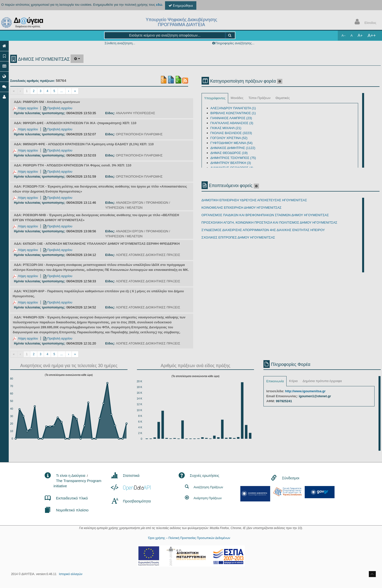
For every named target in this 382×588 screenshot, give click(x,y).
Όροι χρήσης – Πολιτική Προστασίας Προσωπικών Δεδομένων (189, 538)
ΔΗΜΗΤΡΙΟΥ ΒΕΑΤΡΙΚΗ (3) (231, 163)
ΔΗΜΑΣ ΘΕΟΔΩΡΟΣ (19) (229, 153)
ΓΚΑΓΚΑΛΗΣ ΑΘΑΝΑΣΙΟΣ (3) (232, 123)
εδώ (159, 5)
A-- (343, 36)
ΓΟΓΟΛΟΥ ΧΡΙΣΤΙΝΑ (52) (229, 138)
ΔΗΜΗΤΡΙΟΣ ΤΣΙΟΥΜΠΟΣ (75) (233, 158)
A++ (372, 36)
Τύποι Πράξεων (259, 98)
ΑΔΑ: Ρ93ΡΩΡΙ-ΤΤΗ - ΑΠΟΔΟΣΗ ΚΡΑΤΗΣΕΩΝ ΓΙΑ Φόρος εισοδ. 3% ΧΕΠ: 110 (73, 165)
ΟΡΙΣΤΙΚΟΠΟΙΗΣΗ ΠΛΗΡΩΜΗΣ (139, 134)
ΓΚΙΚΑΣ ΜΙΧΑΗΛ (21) (226, 128)
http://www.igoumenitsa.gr (305, 391)
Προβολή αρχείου (58, 108)
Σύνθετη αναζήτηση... (120, 43)
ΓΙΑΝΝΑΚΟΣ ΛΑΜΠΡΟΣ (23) (231, 118)
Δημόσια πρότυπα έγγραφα (322, 381)
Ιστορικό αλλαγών (71, 574)
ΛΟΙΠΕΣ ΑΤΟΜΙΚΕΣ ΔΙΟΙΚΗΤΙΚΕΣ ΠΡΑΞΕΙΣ (148, 255)
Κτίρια (293, 381)
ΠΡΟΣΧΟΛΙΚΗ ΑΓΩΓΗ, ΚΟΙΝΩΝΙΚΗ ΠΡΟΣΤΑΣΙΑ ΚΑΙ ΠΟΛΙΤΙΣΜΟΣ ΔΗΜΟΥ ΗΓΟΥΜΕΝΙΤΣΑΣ (270, 222)
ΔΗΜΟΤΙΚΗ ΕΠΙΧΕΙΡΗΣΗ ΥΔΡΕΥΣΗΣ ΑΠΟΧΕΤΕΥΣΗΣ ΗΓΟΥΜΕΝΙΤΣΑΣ (254, 200)
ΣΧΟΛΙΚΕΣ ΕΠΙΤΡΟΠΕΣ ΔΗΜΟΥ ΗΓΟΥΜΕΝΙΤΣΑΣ (238, 237)
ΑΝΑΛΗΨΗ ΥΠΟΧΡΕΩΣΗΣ (135, 113)
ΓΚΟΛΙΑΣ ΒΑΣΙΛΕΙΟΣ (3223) (231, 133)
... (62, 91)
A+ (360, 35)
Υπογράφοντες (215, 98)
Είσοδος (364, 22)
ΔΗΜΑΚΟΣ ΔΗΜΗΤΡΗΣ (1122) (233, 148)
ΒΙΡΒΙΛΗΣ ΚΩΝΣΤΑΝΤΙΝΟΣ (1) (233, 113)
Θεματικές (283, 98)
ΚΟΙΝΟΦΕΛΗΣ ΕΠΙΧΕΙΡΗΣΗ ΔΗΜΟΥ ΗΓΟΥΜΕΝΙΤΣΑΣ (242, 208)
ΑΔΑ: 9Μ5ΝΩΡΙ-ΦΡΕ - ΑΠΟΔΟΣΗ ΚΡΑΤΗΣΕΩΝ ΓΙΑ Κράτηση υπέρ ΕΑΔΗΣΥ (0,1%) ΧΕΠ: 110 (84, 144)
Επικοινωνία (275, 381)
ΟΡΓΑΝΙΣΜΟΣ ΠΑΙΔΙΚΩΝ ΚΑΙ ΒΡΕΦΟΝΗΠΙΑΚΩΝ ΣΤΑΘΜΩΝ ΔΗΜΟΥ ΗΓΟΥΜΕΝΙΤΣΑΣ (265, 215)
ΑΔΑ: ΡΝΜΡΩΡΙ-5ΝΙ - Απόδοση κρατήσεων (47, 102)
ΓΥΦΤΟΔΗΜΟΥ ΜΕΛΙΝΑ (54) (232, 143)
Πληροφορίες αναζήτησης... (235, 43)
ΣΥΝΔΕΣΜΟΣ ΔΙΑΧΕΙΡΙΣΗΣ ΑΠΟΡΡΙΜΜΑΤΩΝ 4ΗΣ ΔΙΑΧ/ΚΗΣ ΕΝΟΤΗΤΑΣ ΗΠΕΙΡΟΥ (263, 230)
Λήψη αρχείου (25, 108)
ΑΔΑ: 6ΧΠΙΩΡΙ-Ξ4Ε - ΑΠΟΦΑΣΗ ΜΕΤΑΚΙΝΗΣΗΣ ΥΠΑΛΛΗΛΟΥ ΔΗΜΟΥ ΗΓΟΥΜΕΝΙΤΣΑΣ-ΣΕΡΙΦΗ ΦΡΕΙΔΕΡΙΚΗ (97, 244)
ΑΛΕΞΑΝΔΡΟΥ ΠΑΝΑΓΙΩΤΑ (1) (233, 108)
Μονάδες (237, 98)
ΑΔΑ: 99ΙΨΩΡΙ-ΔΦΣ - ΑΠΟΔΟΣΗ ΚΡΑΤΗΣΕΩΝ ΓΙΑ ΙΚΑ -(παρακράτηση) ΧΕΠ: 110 (75, 123)
